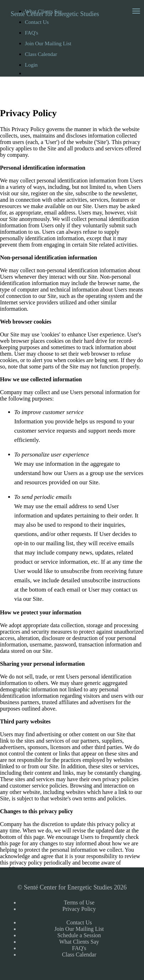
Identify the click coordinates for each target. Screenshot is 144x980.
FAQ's (31, 33)
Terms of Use (79, 902)
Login (31, 65)
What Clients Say (79, 942)
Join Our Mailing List (48, 43)
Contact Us (79, 922)
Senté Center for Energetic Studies (55, 14)
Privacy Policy (79, 909)
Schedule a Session (79, 935)
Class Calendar (41, 54)
